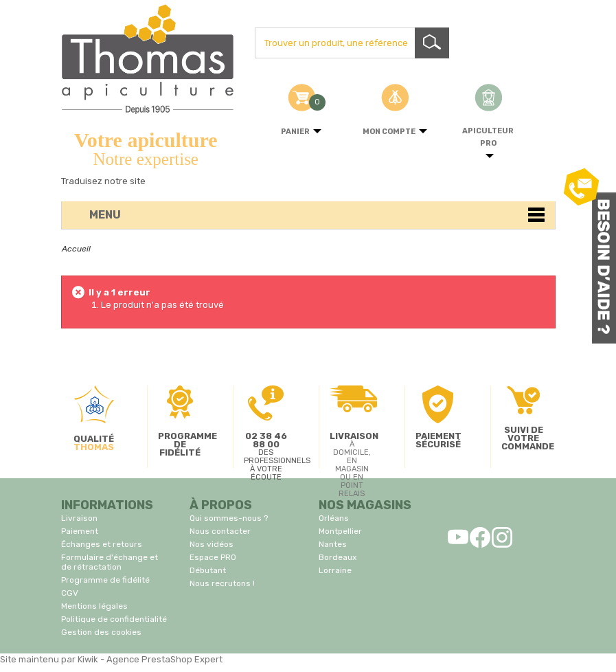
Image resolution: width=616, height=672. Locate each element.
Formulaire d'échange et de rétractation (110, 562)
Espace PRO (213, 557)
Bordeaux (338, 557)
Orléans (334, 518)
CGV (70, 593)
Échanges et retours (102, 544)
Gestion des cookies (101, 632)
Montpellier (340, 531)
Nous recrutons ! (222, 583)
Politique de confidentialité (114, 619)
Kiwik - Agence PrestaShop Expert (150, 659)
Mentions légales (94, 606)
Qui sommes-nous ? (229, 518)
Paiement (80, 531)
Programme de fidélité (105, 580)
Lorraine (335, 570)
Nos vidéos (212, 544)
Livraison (79, 518)
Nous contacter (220, 531)
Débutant (208, 570)
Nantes (333, 544)
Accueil (76, 249)
